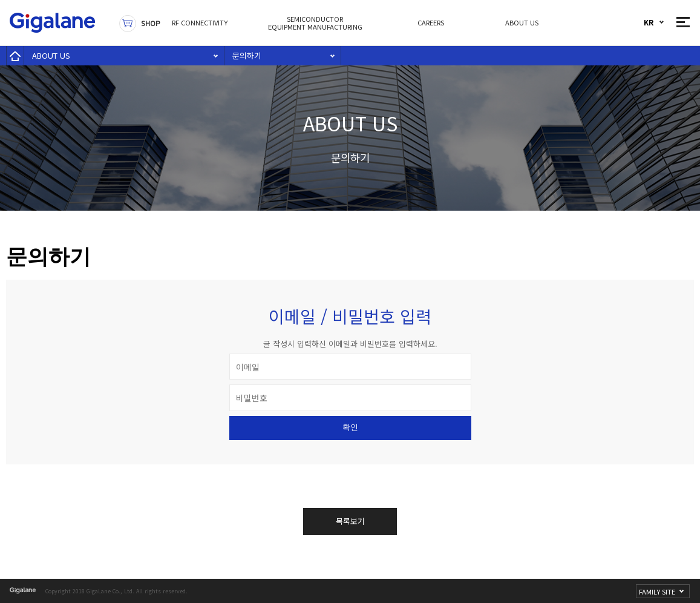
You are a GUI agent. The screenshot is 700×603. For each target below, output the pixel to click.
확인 (350, 427)
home (15, 56)
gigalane (23, 591)
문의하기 (247, 55)
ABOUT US (51, 55)
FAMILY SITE (657, 591)
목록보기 (350, 521)
